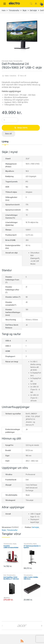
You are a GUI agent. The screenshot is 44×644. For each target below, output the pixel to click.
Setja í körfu (22, 128)
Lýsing (5, 142)
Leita (31, 4)
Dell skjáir (33, 10)
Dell (5, 575)
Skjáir (25, 10)
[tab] (5, 142)
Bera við (23, 76)
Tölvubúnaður (14, 10)
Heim (4, 10)
